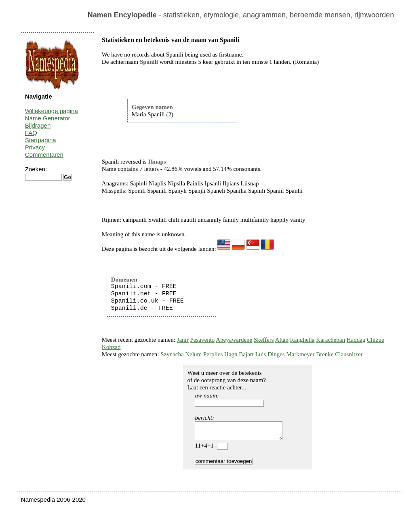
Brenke (325, 354)
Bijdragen (38, 125)
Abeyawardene (234, 340)
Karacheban (331, 340)
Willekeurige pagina (52, 111)
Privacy (35, 147)
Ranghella (302, 340)
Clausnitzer (349, 354)
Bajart (246, 354)
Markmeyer (300, 354)
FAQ (31, 133)
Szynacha (172, 354)
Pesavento (203, 340)
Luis (261, 354)
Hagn (231, 354)
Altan (282, 340)
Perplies (213, 354)
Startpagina (41, 140)
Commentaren (44, 155)
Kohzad (111, 347)
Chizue (376, 340)
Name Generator (48, 118)
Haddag (356, 340)
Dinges (276, 354)
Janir (183, 340)
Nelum (193, 354)
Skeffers (264, 340)
